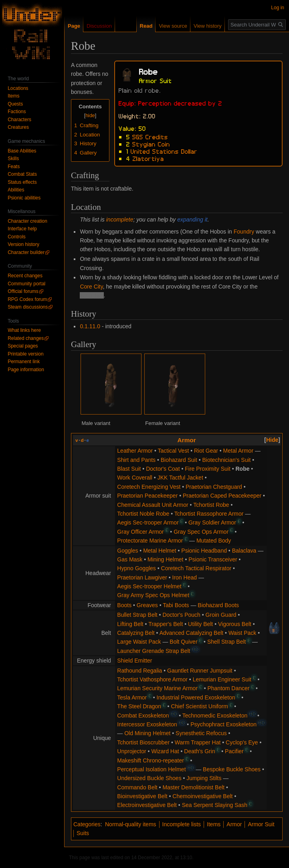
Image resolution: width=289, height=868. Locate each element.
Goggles (127, 551)
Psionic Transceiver (213, 559)
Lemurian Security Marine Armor (157, 688)
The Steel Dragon (139, 706)
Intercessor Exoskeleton (147, 724)
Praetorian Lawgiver (142, 577)
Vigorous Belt (235, 624)
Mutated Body (214, 541)
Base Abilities (22, 151)
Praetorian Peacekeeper (147, 496)
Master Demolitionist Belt (193, 787)
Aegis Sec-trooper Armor (148, 522)
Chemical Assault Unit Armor (153, 505)
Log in (278, 8)
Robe (242, 469)
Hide (272, 440)
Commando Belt (137, 787)
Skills (13, 159)
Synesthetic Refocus (201, 733)
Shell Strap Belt (227, 642)
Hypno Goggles (136, 568)
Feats (14, 167)
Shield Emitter (134, 661)
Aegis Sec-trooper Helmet (149, 586)
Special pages (23, 346)
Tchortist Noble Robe (143, 514)
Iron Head (185, 577)
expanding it (192, 220)
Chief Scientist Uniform (199, 706)
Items (214, 824)
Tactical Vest (173, 451)
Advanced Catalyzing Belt (192, 633)
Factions (17, 112)
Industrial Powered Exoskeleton (196, 697)
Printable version (25, 354)
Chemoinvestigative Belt (202, 796)
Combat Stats (22, 174)
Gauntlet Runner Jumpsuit (200, 671)
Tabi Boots (176, 605)
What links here (24, 330)
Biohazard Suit (179, 460)
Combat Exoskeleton (143, 716)
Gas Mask (130, 559)
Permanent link (24, 362)
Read (146, 26)
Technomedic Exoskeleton (215, 716)
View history (208, 26)
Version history (23, 244)
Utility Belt (200, 624)
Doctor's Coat (163, 469)
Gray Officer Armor (140, 532)
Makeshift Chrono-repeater (151, 760)
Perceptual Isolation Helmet (151, 769)
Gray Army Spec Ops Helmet (153, 595)
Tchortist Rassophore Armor (209, 514)
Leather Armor (135, 451)
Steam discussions (28, 307)
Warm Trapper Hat (198, 742)
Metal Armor (238, 451)
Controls (17, 237)
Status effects (22, 182)
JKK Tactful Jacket (180, 478)
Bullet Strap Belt (137, 615)
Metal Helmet (160, 551)
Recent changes (25, 276)
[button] (272, 440)
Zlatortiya (148, 158)
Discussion (99, 26)
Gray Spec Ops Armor (201, 532)
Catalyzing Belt (136, 633)
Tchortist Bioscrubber (143, 742)
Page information (26, 370)
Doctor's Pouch (181, 615)
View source (173, 26)
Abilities (16, 190)
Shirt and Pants (136, 460)
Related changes (26, 338)
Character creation (27, 221)
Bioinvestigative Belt (142, 796)
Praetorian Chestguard (214, 487)
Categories (87, 824)
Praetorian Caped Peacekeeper (222, 496)
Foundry (244, 232)
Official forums (23, 291)
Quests (15, 104)
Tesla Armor (132, 697)
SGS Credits (150, 136)
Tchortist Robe (211, 505)
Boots (124, 605)
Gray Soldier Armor (212, 522)
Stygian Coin (151, 144)
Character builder (26, 252)
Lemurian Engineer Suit (222, 679)
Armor (187, 440)
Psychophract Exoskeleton (223, 724)
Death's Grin (199, 751)
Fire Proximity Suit (208, 469)
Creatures (18, 127)
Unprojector (131, 751)
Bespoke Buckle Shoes (232, 769)
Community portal (26, 284)
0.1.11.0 (90, 326)
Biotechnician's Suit (227, 460)
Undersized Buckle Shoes (149, 778)
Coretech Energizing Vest (149, 487)
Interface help (22, 229)
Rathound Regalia (139, 671)
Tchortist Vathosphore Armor (152, 679)
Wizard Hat (165, 751)
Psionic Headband (204, 551)
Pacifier (234, 751)
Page (74, 26)
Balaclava (244, 551)
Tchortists (92, 295)
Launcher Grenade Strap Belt (154, 651)
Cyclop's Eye (242, 742)
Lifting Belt (130, 624)
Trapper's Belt (166, 624)
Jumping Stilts (204, 778)
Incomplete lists (182, 824)
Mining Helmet (165, 559)
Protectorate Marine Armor (150, 541)
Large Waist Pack (139, 642)
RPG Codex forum (27, 299)
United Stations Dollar (164, 151)
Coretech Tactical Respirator (196, 568)
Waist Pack (243, 633)
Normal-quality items (131, 824)
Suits (83, 833)
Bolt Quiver (183, 642)
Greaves (147, 605)
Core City (91, 287)
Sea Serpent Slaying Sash (215, 805)
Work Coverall (135, 478)
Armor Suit (261, 824)
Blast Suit (129, 469)
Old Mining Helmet (147, 733)
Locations (18, 88)
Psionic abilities (24, 198)
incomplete (120, 220)
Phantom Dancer (228, 688)
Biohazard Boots (218, 605)
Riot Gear (206, 451)
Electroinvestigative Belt (147, 805)
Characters (19, 120)
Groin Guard (221, 615)
